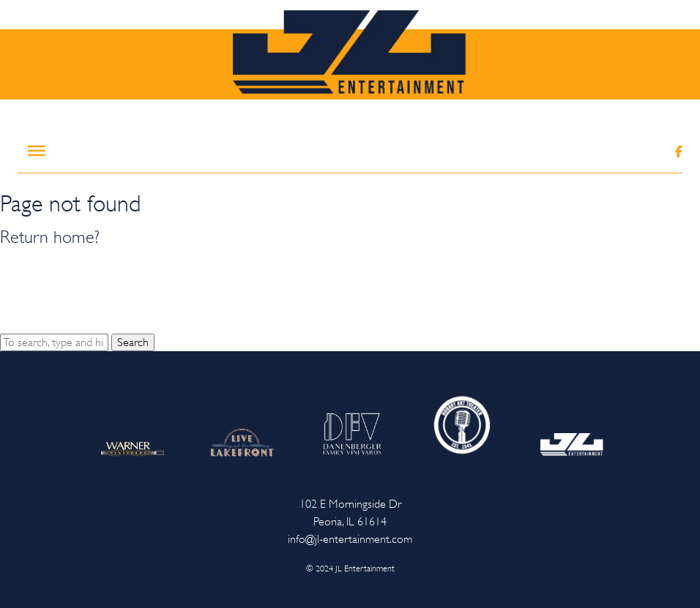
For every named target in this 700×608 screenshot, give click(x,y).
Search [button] (133, 342)
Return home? (50, 237)
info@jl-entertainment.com (350, 539)
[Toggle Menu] (37, 151)
